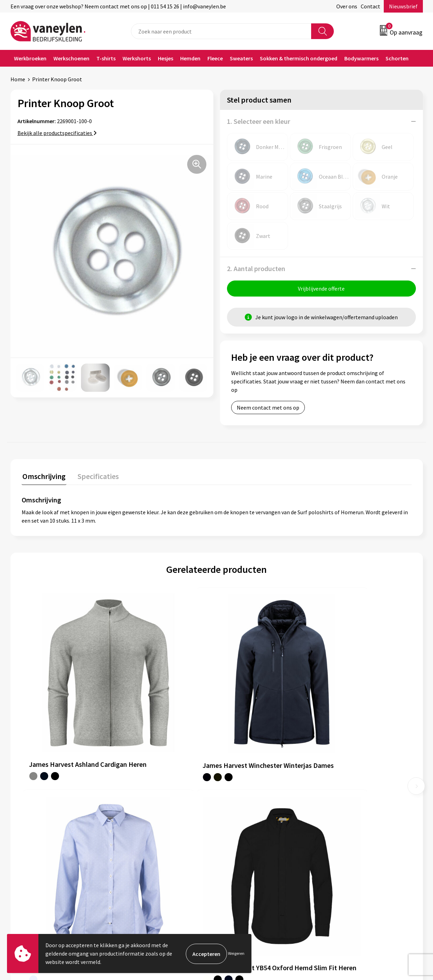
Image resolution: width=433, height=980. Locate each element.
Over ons (347, 6)
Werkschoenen (71, 58)
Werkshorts (137, 58)
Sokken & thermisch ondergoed (299, 58)
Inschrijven (395, 912)
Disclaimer (340, 817)
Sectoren (134, 817)
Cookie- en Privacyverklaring (361, 806)
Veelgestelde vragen (147, 848)
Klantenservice (243, 795)
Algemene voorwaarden (355, 795)
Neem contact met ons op (268, 408)
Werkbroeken (30, 58)
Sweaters (241, 58)
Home (18, 79)
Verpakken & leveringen (253, 817)
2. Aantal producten (256, 268)
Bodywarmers (361, 58)
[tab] (43, 478)
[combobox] (221, 31)
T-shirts (106, 58)
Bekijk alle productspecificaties (57, 133)
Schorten (397, 58)
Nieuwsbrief (403, 6)
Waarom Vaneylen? (146, 827)
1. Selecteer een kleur (259, 121)
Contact (370, 6)
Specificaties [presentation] (96, 476)
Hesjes (166, 58)
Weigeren (236, 953)
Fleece (215, 58)
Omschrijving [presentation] (43, 476)
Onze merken (139, 806)
